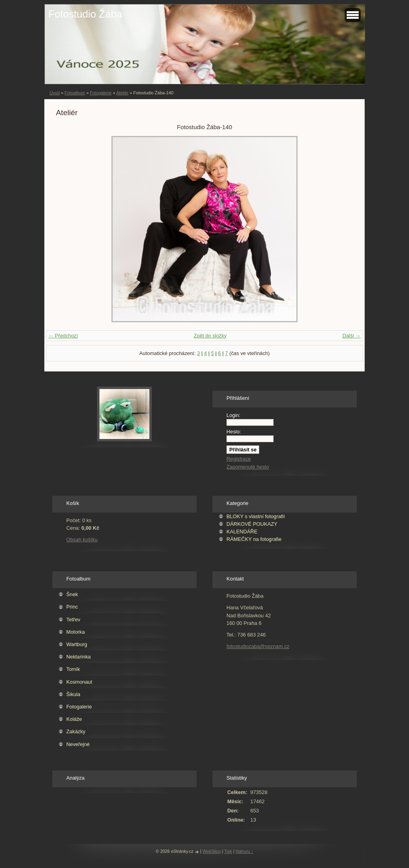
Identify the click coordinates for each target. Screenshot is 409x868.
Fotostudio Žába (85, 14)
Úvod (55, 93)
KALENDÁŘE (242, 532)
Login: (233, 415)
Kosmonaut (79, 682)
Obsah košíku (82, 540)
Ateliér (122, 93)
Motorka (75, 632)
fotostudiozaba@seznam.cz (258, 646)
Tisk (228, 851)
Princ (72, 607)
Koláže (74, 719)
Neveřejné (78, 744)
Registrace (239, 459)
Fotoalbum (74, 93)
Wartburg (77, 644)
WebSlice (212, 851)
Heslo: (234, 432)
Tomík (73, 669)
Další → (351, 336)
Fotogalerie (101, 93)
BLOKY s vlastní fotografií (256, 516)
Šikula (73, 694)
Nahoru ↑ (244, 851)
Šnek (72, 594)
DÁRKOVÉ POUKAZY (252, 524)
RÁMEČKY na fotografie (254, 539)
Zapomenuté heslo (248, 467)
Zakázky (76, 731)
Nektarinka (78, 657)
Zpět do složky (210, 336)
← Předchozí (63, 336)
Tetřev (73, 620)
